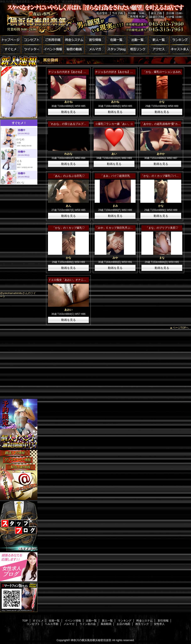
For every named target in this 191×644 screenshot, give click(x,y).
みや (115, 258)
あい (114, 154)
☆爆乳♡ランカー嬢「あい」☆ (114, 124)
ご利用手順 (53, 40)
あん (69, 206)
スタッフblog (116, 49)
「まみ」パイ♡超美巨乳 (115, 176)
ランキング (180, 40)
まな (162, 258)
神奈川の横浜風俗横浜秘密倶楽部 (91, 640)
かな (162, 102)
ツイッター (32, 49)
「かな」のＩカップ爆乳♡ (69, 228)
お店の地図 (123, 624)
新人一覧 (159, 40)
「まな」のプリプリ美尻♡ (162, 228)
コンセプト (32, 40)
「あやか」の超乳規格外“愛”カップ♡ (163, 124)
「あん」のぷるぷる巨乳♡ (69, 176)
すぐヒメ (11, 49)
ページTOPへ (181, 328)
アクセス (159, 49)
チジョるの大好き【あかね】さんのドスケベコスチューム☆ (85, 72)
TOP (25, 621)
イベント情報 (53, 49)
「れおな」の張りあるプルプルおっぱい (73, 124)
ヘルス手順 (52, 624)
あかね (68, 102)
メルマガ (95, 49)
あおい (68, 310)
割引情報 (95, 40)
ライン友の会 (88, 624)
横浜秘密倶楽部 (95, 19)
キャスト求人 (180, 49)
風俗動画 (106, 624)
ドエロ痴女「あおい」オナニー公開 (70, 280)
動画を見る (69, 112)
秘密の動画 (74, 49)
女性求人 (159, 624)
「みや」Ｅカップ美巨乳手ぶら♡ (115, 228)
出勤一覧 (138, 40)
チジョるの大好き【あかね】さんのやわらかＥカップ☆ (129, 72)
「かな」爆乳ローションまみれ (162, 72)
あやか (161, 154)
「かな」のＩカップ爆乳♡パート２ (162, 176)
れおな (68, 154)
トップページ (11, 40)
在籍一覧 (116, 40)
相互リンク (138, 49)
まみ (115, 206)
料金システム (74, 40)
